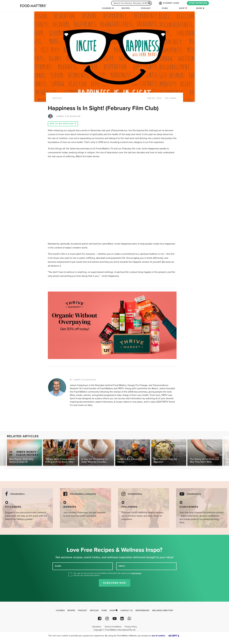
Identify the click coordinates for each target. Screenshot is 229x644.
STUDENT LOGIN (169, 3)
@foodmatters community (83, 494)
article (57, 98)
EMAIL (122, 566)
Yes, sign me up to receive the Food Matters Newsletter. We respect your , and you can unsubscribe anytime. (108, 574)
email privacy (136, 573)
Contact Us (127, 610)
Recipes (126, 8)
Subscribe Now (115, 583)
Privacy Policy (131, 627)
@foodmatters (17, 494)
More (199, 8)
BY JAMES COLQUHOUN (83, 380)
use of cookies (158, 636)
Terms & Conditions (113, 627)
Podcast (146, 8)
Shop (183, 8)
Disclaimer (97, 627)
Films (165, 8)
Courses (107, 8)
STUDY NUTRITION (198, 3)
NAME (58, 566)
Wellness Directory (163, 610)
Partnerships (142, 610)
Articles (94, 610)
